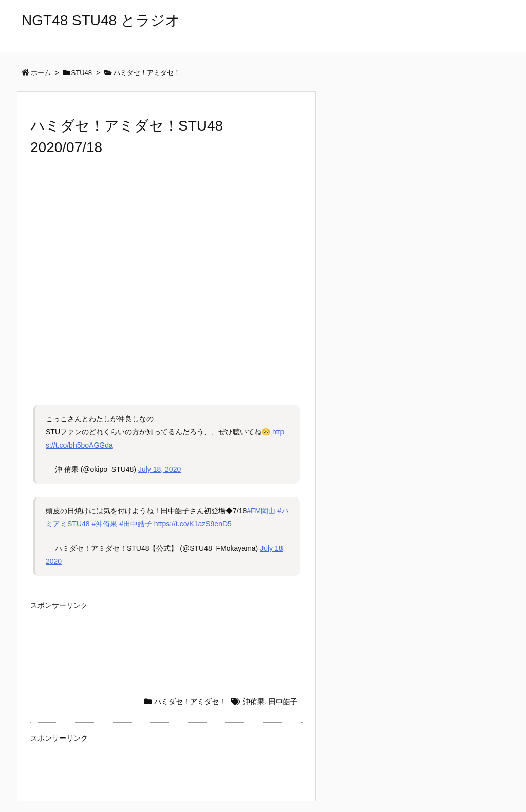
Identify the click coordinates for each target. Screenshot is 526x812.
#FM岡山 (261, 511)
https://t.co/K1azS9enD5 (193, 524)
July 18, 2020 (159, 469)
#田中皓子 (136, 524)
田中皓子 (283, 702)
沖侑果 (254, 702)
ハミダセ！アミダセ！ (190, 702)
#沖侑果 (104, 524)
